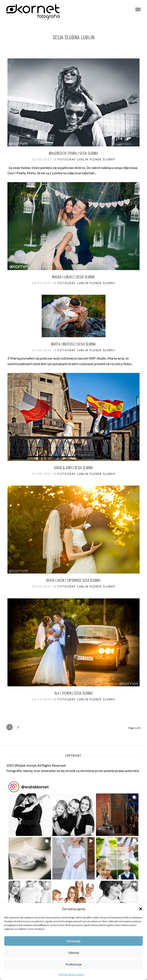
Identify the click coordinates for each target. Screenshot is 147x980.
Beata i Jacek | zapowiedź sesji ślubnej (73, 580)
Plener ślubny (102, 159)
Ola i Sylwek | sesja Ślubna (74, 693)
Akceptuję (74, 941)
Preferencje (73, 964)
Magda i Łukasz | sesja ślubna (73, 277)
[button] (141, 909)
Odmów (74, 953)
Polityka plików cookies (71, 974)
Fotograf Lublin (73, 159)
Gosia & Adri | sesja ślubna (73, 468)
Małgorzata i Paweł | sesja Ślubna (74, 153)
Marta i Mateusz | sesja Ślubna (74, 344)
